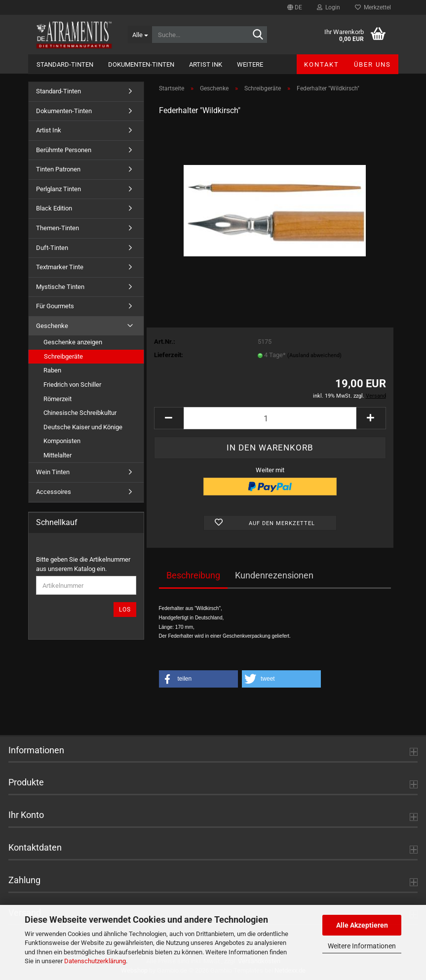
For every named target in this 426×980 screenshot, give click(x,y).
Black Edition (54, 208)
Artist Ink (206, 64)
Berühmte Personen (64, 150)
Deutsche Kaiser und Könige (83, 427)
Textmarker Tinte (60, 267)
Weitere (250, 64)
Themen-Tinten (58, 228)
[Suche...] (140, 35)
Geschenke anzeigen (73, 342)
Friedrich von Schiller (72, 385)
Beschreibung (193, 575)
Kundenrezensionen (274, 575)
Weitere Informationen (362, 946)
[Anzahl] (270, 418)
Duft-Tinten (52, 248)
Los (125, 610)
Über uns (372, 64)
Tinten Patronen (58, 169)
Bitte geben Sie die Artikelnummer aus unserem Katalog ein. (83, 564)
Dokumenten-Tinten (141, 64)
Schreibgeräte (63, 356)
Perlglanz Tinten (58, 189)
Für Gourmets (55, 306)
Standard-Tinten (65, 64)
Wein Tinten (53, 472)
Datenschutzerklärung (95, 961)
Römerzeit (58, 399)
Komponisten (62, 441)
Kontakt (322, 64)
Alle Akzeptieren (362, 925)
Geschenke (52, 326)
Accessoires (54, 492)
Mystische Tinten (60, 287)
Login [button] (329, 7)
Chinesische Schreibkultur (80, 413)
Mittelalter (58, 455)
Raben (52, 370)
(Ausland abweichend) (314, 355)
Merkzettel (373, 7)
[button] (295, 7)
